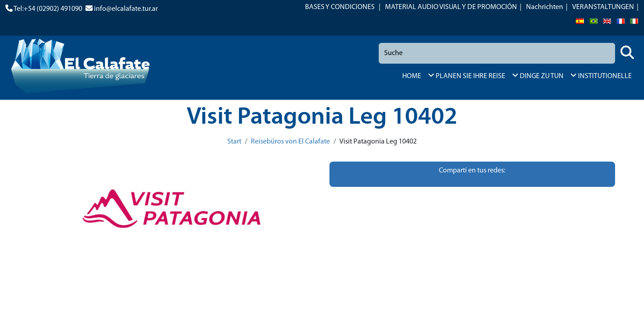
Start (234, 142)
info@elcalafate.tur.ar (126, 9)
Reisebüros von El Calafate (290, 142)
